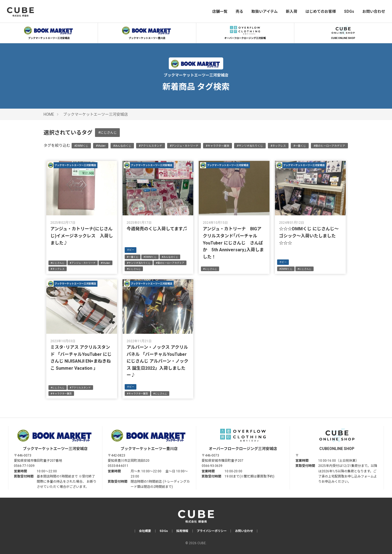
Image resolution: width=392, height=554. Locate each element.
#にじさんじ (107, 133)
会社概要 (145, 531)
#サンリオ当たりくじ (250, 146)
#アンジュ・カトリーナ (184, 146)
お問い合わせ (374, 11)
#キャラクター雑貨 (218, 146)
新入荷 (292, 11)
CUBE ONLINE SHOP (343, 32)
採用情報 (182, 531)
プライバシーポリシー (212, 531)
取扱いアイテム (264, 11)
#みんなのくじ (122, 146)
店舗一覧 (220, 11)
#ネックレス (278, 146)
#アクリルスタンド (151, 146)
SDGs (349, 11)
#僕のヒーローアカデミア (329, 146)
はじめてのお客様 (321, 11)
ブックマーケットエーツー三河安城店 (49, 32)
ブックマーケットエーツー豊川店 (147, 32)
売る (239, 11)
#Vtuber (101, 146)
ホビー (131, 250)
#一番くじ (300, 146)
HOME (49, 114)
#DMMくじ (81, 146)
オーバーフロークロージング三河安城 (245, 32)
